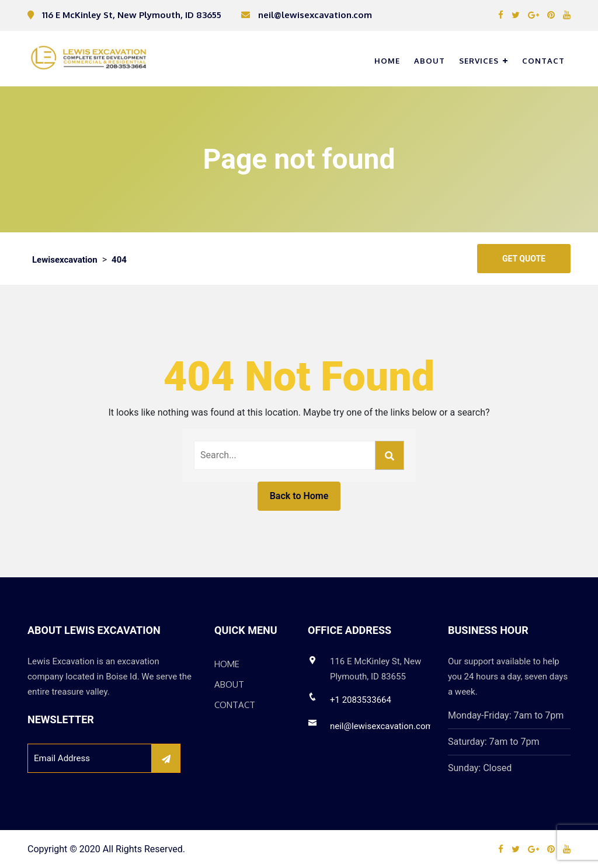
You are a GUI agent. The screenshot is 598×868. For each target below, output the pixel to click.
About (430, 61)
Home (387, 61)
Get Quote (524, 259)
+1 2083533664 (361, 700)
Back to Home (299, 496)
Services (479, 61)
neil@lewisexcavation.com (382, 726)
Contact (543, 61)
